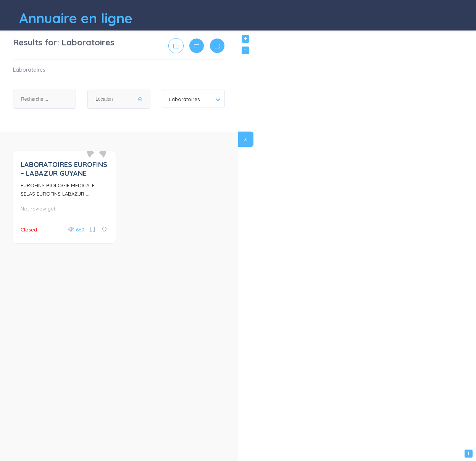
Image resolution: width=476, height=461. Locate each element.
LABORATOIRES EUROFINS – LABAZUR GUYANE (64, 169)
